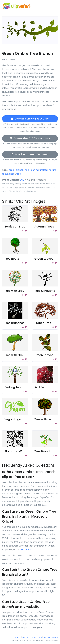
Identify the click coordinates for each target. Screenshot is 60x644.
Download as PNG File (30, 138)
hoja (27, 170)
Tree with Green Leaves (21, 355)
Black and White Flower (21, 451)
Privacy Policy (36, 637)
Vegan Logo (13, 419)
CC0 (22, 180)
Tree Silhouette (45, 291)
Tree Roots (12, 259)
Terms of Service (51, 637)
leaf (33, 170)
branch (20, 170)
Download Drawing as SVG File (30, 119)
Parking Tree (13, 387)
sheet (12, 174)
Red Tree (41, 387)
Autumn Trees (44, 227)
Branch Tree (43, 323)
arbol (12, 170)
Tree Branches (14, 323)
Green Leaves (44, 259)
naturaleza (42, 170)
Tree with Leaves (16, 291)
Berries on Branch (17, 227)
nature (52, 170)
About (18, 637)
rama (5, 174)
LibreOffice (26, 549)
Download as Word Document (30, 154)
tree (19, 174)
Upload (25, 637)
